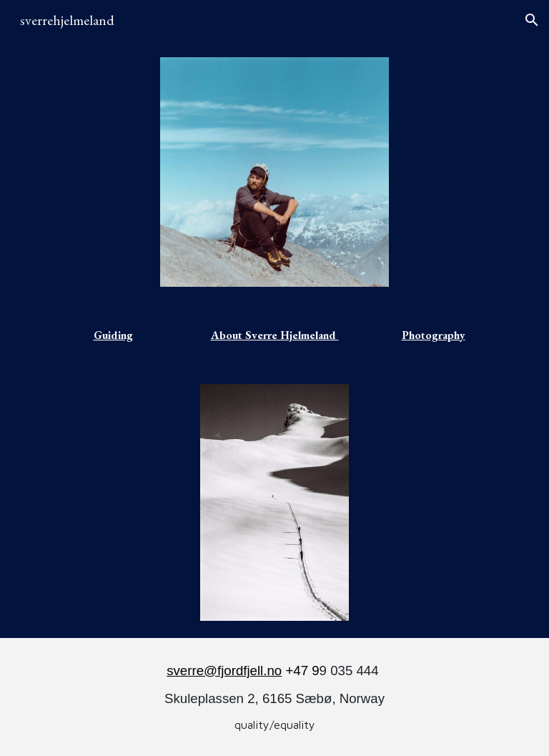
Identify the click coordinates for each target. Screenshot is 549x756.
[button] (532, 20)
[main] (115, 335)
